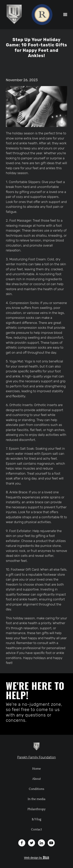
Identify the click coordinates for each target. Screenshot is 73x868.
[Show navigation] (64, 15)
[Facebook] (22, 843)
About (36, 779)
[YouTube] (51, 843)
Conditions (36, 789)
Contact (37, 829)
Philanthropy (36, 809)
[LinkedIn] (41, 843)
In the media (36, 799)
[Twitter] (32, 843)
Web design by (36, 858)
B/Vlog (36, 819)
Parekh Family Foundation (36, 757)
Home (36, 769)
